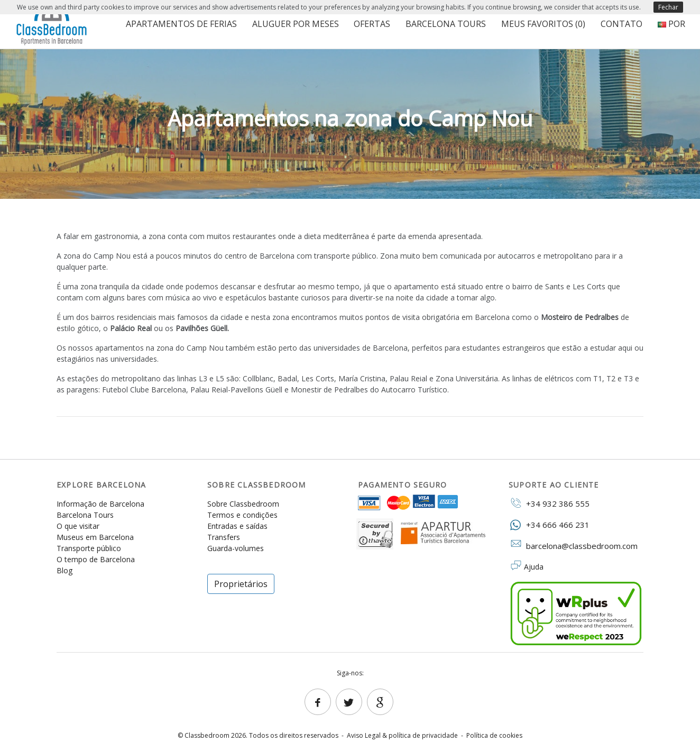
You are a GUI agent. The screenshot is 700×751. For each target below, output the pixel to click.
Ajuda (534, 567)
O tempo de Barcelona (96, 559)
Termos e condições (242, 515)
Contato (621, 24)
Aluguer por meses (296, 24)
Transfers (224, 537)
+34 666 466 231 (549, 524)
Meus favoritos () (543, 24)
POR (671, 24)
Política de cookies (494, 735)
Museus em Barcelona (95, 537)
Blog (65, 570)
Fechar (668, 7)
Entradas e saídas (237, 526)
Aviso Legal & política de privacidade (402, 735)
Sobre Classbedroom (243, 504)
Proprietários (241, 584)
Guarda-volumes (236, 548)
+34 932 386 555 (549, 503)
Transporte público (89, 548)
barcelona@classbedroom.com (573, 545)
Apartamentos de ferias (181, 24)
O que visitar (78, 526)
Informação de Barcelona (100, 504)
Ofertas (372, 24)
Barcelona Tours (446, 24)
